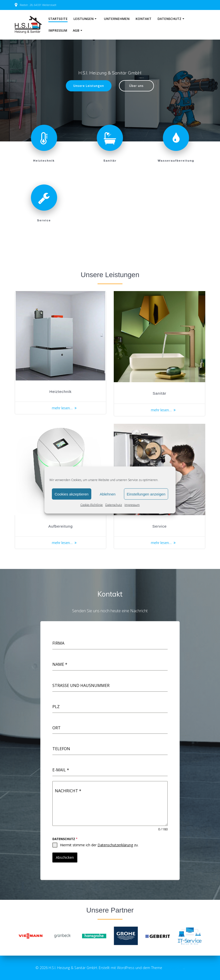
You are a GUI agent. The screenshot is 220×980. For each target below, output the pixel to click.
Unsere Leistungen (89, 86)
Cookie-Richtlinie (92, 505)
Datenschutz (114, 505)
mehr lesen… (62, 408)
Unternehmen (117, 19)
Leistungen (83, 19)
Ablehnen (108, 494)
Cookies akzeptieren (72, 494)
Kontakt (143, 19)
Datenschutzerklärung (115, 845)
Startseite (58, 19)
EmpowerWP (173, 968)
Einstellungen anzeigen (146, 494)
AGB (76, 31)
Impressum (132, 505)
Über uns (136, 86)
